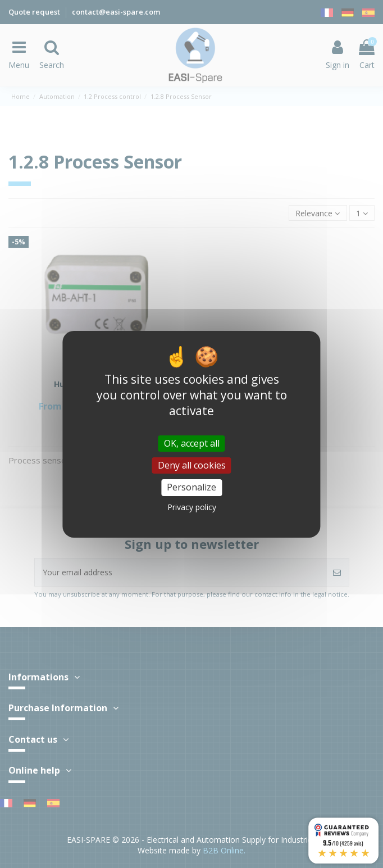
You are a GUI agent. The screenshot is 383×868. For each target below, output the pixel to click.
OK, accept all (192, 443)
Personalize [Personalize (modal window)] (191, 487)
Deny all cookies (192, 465)
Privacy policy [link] (192, 507)
